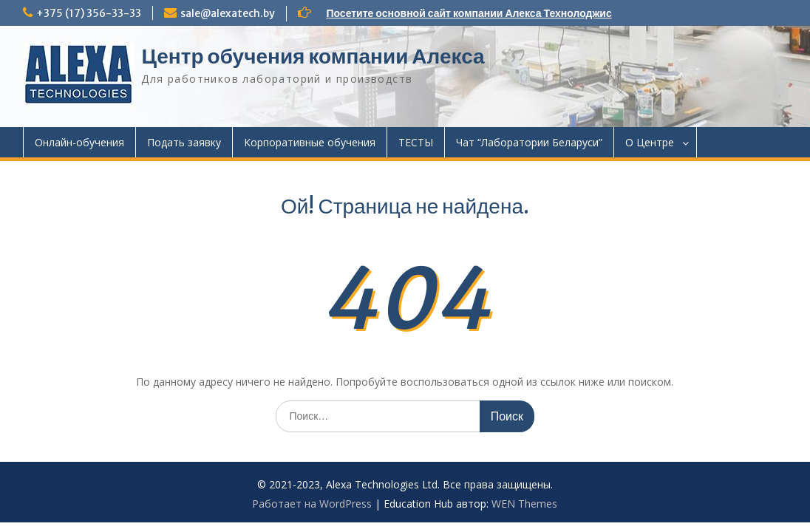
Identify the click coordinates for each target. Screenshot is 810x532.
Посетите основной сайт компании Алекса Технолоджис (469, 13)
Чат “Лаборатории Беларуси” (529, 142)
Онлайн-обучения (79, 142)
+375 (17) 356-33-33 (89, 13)
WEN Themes (524, 504)
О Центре (650, 142)
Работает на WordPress (312, 504)
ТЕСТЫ (416, 142)
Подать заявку (184, 142)
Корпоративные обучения (310, 142)
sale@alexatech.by (228, 13)
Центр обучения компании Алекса (313, 56)
